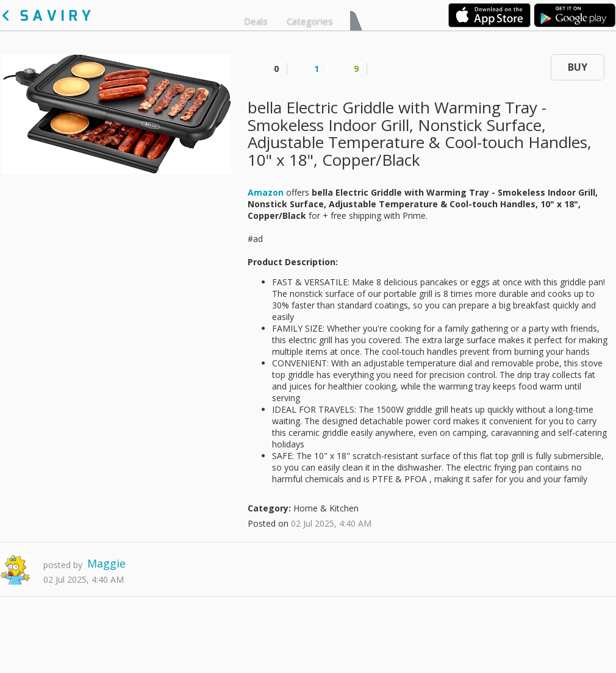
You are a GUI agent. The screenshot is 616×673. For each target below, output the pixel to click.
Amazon (266, 192)
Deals (256, 21)
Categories (310, 21)
